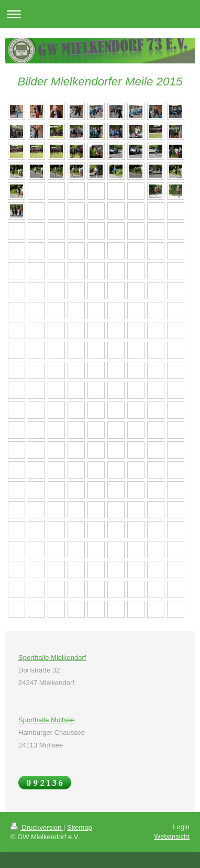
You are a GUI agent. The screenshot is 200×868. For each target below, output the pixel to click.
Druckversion (37, 827)
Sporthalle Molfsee (47, 720)
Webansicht (172, 836)
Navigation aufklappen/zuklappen (100, 14)
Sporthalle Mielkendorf (52, 658)
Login (181, 827)
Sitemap (80, 827)
